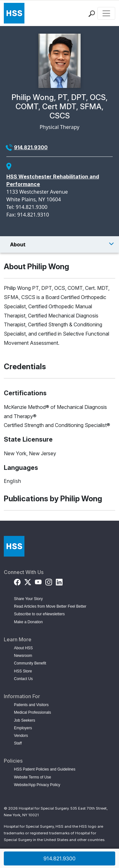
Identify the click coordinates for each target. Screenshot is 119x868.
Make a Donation (28, 622)
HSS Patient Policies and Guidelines (45, 769)
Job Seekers (25, 720)
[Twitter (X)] (28, 581)
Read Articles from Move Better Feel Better (50, 606)
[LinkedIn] (59, 581)
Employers (23, 728)
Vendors (21, 736)
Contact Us (23, 679)
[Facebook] (17, 581)
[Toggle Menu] (60, 244)
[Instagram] (49, 581)
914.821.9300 (31, 147)
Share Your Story (28, 599)
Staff (18, 743)
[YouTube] (38, 581)
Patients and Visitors (31, 705)
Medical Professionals (33, 712)
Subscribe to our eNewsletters (39, 614)
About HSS (23, 648)
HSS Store (23, 671)
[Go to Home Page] (14, 546)
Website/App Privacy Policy (37, 785)
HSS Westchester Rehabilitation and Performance (53, 180)
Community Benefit (30, 663)
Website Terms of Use (33, 777)
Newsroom (23, 656)
